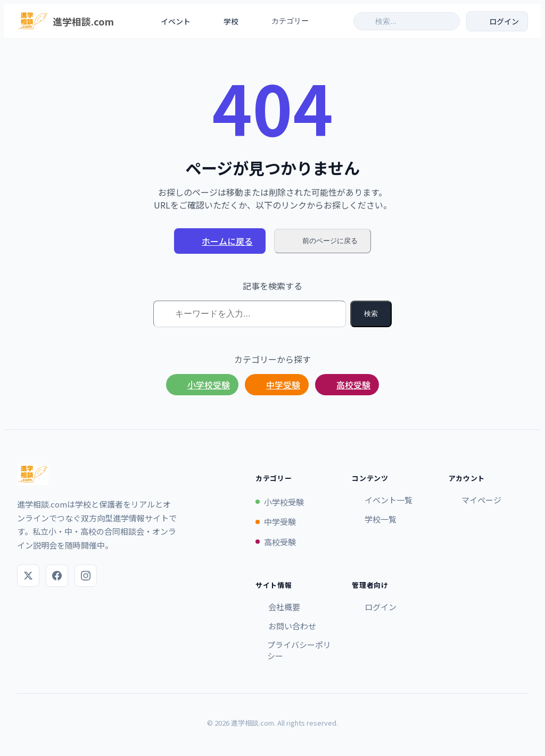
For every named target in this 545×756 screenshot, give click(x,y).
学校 (224, 21)
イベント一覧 (382, 500)
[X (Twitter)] (28, 576)
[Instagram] (86, 576)
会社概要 (278, 607)
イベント (169, 21)
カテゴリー (289, 21)
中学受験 (277, 385)
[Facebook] (57, 576)
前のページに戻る (323, 241)
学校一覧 (374, 519)
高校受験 (347, 385)
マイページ (475, 500)
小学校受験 (202, 385)
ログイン (374, 607)
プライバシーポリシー (293, 650)
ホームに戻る (220, 241)
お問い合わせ (286, 626)
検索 (371, 314)
